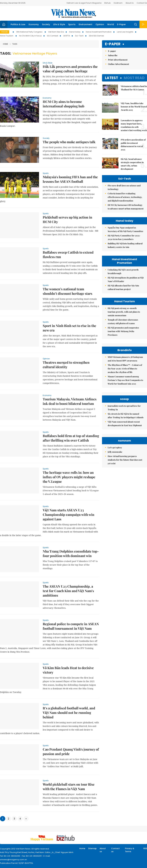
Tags (13, 44)
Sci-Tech (79, 36)
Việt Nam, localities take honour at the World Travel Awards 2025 (134, 107)
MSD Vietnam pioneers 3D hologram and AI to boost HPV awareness (125, 359)
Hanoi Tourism (7, 36)
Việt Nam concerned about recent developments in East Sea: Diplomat (125, 424)
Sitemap (92, 848)
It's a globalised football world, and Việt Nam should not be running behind (69, 713)
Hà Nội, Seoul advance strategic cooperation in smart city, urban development (132, 164)
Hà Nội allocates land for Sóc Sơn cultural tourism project (123, 287)
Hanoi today (75, 32)
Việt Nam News (73, 13)
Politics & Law (18, 24)
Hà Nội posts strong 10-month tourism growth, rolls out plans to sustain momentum (124, 312)
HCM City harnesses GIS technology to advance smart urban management (126, 207)
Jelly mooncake (115, 452)
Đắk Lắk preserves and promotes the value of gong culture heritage (70, 69)
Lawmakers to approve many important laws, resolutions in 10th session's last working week (134, 125)
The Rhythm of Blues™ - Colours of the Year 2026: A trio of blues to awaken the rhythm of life (125, 369)
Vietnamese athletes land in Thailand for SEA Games (134, 88)
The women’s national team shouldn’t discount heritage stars (67, 291)
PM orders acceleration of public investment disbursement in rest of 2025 (133, 145)
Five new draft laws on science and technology (124, 187)
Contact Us (142, 3)
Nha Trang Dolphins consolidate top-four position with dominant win (71, 553)
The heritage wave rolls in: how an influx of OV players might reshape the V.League (69, 477)
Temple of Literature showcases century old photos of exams (123, 322)
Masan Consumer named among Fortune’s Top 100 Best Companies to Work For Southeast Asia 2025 (125, 380)
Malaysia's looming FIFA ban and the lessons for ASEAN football (70, 179)
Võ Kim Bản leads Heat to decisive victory (68, 670)
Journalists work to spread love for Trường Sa (124, 408)
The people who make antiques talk (69, 142)
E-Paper (121, 24)
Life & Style (59, 24)
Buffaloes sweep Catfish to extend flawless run (68, 254)
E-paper (113, 44)
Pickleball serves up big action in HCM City (67, 219)
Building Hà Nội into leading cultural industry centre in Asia (125, 245)
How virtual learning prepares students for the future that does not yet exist (125, 460)
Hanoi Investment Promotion (99, 32)
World (111, 24)
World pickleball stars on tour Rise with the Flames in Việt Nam (69, 787)
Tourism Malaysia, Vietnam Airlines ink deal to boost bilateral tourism (70, 401)
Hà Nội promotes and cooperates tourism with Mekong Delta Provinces (123, 331)
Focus (5, 32)
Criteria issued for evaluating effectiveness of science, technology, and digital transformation (125, 197)
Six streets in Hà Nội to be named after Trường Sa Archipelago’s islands (126, 416)
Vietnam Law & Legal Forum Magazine (84, 3)
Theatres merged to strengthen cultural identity (66, 365)
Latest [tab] (112, 78)
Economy (34, 24)
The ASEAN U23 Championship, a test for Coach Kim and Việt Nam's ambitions (68, 591)
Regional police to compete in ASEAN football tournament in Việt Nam (71, 626)
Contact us (115, 850)
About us (103, 850)
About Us (130, 3)
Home (5, 44)
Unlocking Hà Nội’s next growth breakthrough (123, 271)
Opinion (100, 24)
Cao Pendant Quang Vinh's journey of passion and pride (71, 751)
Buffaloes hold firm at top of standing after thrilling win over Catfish (71, 438)
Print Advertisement (118, 60)
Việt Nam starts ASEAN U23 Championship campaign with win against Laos (69, 515)
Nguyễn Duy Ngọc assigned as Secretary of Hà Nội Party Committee (125, 229)
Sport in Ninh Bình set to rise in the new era (69, 328)
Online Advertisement (118, 64)
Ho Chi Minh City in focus (30, 36)
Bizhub (107, 3)
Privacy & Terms (130, 850)
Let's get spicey (115, 447)
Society (46, 24)
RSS (145, 848)
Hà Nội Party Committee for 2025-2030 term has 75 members (124, 237)
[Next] (26, 819)
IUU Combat (52, 36)
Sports (72, 24)
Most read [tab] (134, 78)
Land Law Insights (125, 32)
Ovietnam (118, 3)
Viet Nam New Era (56, 32)
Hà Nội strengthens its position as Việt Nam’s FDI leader (126, 279)
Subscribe (113, 55)
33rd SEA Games (96, 36)
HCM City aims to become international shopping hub (64, 104)
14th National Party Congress (30, 32)
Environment (85, 24)
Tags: (6, 53)
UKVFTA (67, 36)
